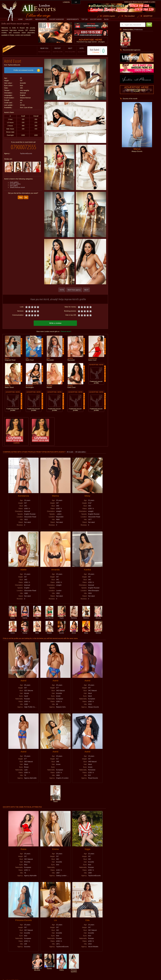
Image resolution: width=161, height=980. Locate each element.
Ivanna (25, 617)
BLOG (106, 19)
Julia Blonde (49, 617)
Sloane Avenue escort (17, 187)
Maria (86, 632)
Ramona (74, 617)
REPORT (58, 50)
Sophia (25, 632)
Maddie (49, 632)
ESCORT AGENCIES (57, 19)
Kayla (62, 617)
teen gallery (14, 186)
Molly (37, 632)
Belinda (98, 632)
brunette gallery (15, 184)
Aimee (74, 632)
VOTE (82, 50)
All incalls (70, 452)
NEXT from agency (74, 290)
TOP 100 (84, 19)
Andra (13, 632)
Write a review (55, 323)
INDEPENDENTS (73, 19)
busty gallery (14, 182)
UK (76, 2)
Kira (37, 617)
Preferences (138, 30)
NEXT (70, 50)
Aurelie (62, 632)
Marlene (86, 617)
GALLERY (29, 19)
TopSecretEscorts (26, 153)
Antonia (98, 617)
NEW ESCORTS (41, 19)
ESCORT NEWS (96, 19)
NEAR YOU (44, 50)
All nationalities (81, 452)
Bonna (13, 617)
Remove (124, 47)
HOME (20, 19)
